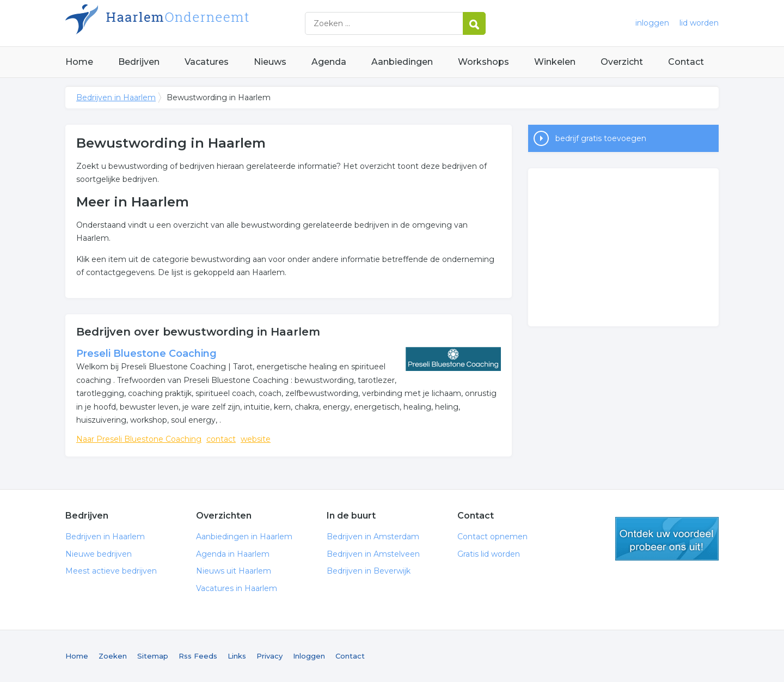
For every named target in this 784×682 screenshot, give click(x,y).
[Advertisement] (623, 247)
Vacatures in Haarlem (237, 588)
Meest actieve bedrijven (111, 571)
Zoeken (113, 656)
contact (221, 439)
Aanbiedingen (402, 62)
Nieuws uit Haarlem (234, 571)
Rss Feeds (198, 656)
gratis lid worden (667, 539)
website (256, 439)
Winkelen (555, 62)
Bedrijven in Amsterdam (373, 537)
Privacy (269, 656)
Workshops (483, 62)
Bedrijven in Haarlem (201, 23)
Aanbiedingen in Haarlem (244, 537)
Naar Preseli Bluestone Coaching (139, 439)
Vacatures (207, 62)
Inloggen (309, 656)
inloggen (652, 23)
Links (237, 656)
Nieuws (270, 62)
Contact (686, 62)
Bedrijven (139, 62)
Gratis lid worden (489, 554)
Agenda (329, 62)
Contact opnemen (492, 537)
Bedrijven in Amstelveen (373, 554)
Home (79, 62)
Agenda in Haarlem (233, 554)
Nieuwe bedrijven (99, 554)
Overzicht (622, 62)
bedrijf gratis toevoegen (601, 138)
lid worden (699, 23)
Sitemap (153, 656)
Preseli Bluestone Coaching (146, 354)
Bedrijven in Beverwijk (369, 571)
